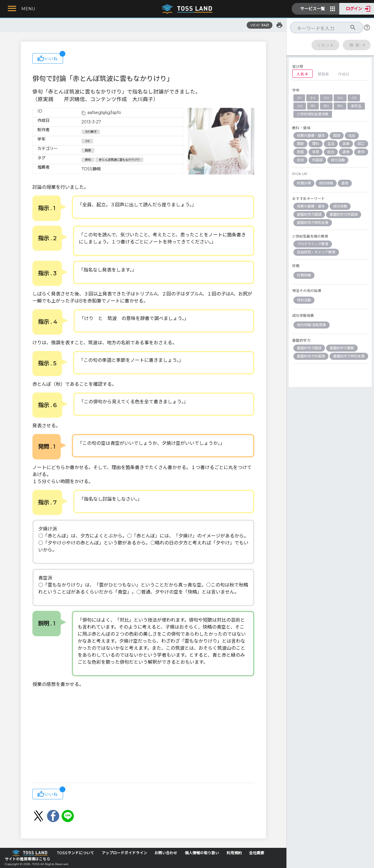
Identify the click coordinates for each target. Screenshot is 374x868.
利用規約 (234, 853)
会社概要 (257, 853)
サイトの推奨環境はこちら (27, 859)
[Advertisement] (143, 736)
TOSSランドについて (75, 853)
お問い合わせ (166, 853)
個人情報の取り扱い (202, 853)
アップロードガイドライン (124, 853)
